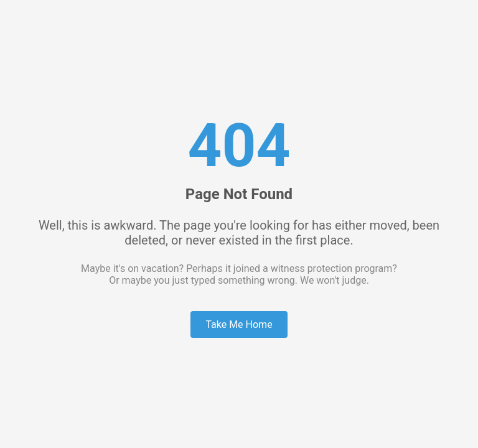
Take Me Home (239, 324)
